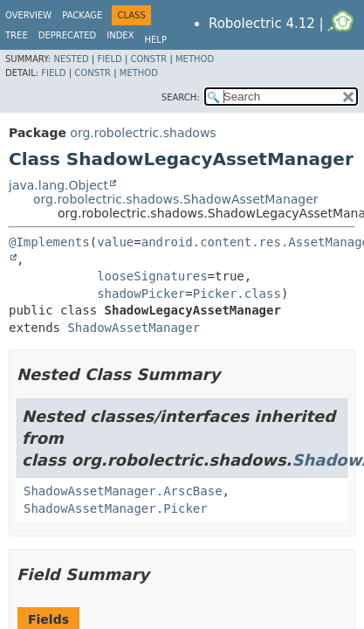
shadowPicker (141, 294)
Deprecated (68, 35)
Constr (148, 59)
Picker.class (237, 294)
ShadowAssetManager (134, 328)
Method (195, 59)
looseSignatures (152, 276)
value (115, 242)
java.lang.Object (58, 185)
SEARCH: (181, 97)
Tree (17, 35)
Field (109, 59)
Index (120, 35)
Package (82, 15)
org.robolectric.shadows (143, 133)
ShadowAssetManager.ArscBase (123, 491)
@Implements (49, 242)
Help (156, 40)
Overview (28, 15)
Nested (71, 59)
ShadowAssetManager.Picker (116, 508)
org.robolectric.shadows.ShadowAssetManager (176, 199)
